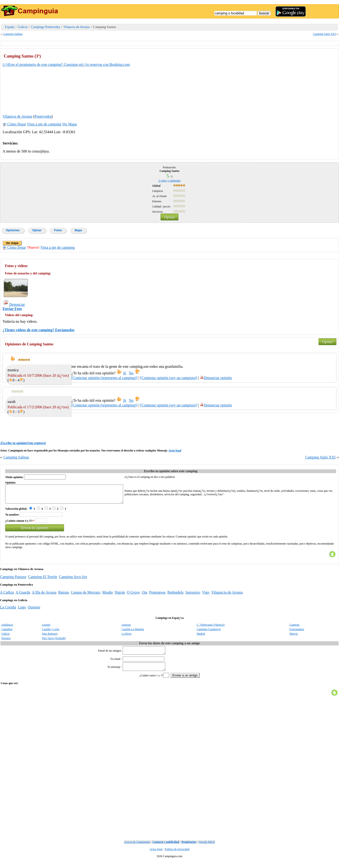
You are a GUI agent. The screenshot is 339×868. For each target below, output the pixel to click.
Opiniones (13, 230)
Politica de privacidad (177, 856)
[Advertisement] (301, 80)
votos (163, 181)
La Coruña (8, 611)
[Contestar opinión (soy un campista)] (169, 378)
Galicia (23, 27)
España (10, 27)
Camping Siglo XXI (324, 34)
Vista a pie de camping (44, 124)
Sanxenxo (193, 596)
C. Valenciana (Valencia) (211, 628)
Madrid (201, 637)
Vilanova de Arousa (77, 27)
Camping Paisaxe (13, 580)
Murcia (294, 637)
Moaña (107, 596)
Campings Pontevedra (46, 27)
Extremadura (297, 633)
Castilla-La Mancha (133, 633)
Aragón (46, 628)
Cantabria (7, 633)
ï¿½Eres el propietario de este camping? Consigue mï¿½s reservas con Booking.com (66, 64)
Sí (124, 373)
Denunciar (14, 304)
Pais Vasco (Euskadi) (54, 642)
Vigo (206, 596)
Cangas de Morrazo (86, 596)
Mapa (78, 230)
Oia (145, 596)
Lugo (22, 611)
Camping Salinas (13, 34)
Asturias (126, 628)
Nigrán (120, 596)
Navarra (6, 642)
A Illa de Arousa (44, 596)
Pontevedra (43, 116)
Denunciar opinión (216, 378)
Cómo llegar (14, 124)
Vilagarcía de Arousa (227, 596)
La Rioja (126, 637)
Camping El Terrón (43, 580)
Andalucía (7, 628)
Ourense (34, 611)
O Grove (133, 596)
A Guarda (23, 596)
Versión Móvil (207, 848)
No (131, 373)
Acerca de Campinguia (137, 848)
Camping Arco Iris (73, 580)
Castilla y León (50, 633)
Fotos (58, 230)
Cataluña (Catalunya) (209, 633)
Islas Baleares (50, 637)
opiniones (174, 181)
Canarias (295, 628)
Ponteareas (157, 596)
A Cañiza (7, 596)
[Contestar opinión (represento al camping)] (104, 378)
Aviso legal (175, 451)
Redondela (175, 596)
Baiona (64, 596)
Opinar (169, 217)
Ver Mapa (70, 124)
